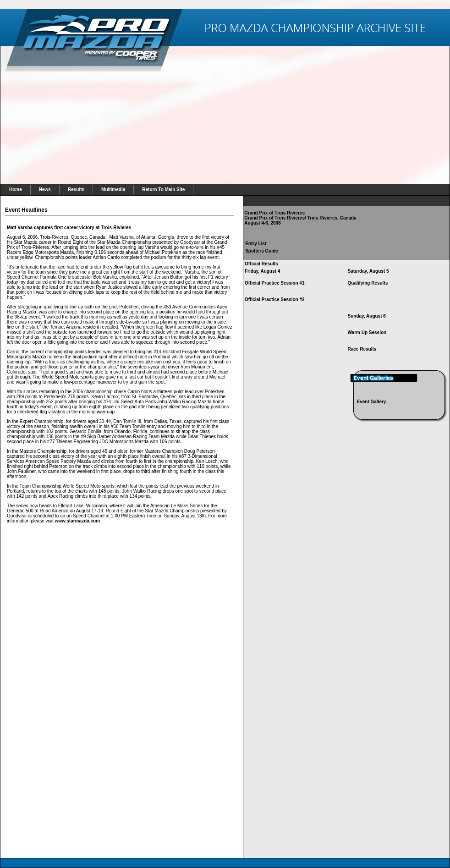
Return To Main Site (163, 190)
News (45, 190)
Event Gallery (372, 402)
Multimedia (113, 190)
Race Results (362, 349)
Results (76, 190)
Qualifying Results (368, 283)
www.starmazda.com (78, 521)
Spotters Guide (262, 251)
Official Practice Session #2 (275, 299)
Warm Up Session (367, 332)
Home (16, 190)
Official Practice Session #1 (275, 283)
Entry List (256, 244)
